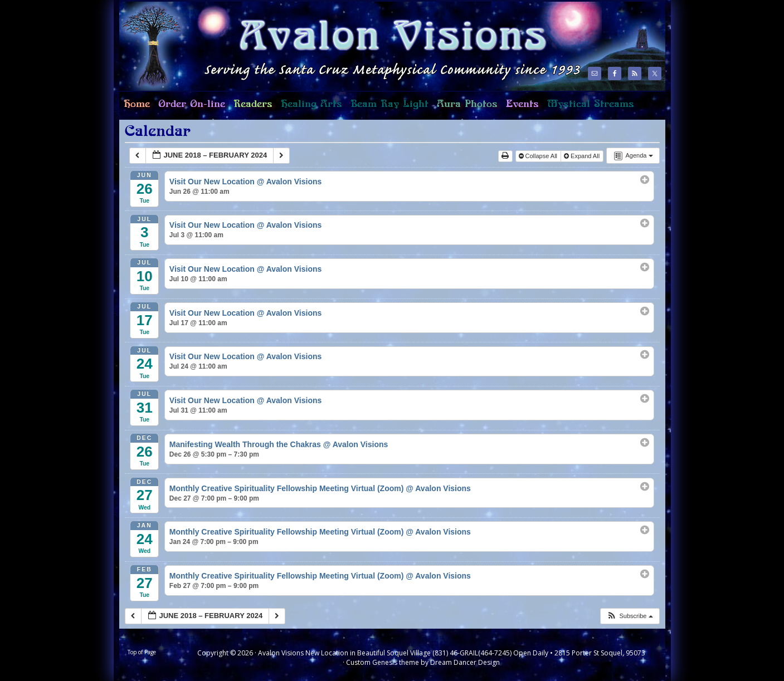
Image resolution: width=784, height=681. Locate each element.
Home (135, 109)
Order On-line (189, 109)
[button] (629, 616)
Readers (251, 109)
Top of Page (142, 652)
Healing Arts (309, 109)
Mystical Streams (588, 109)
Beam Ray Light (389, 104)
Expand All (583, 156)
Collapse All (539, 156)
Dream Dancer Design (465, 662)
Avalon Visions (348, 46)
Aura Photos (467, 104)
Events (522, 104)
